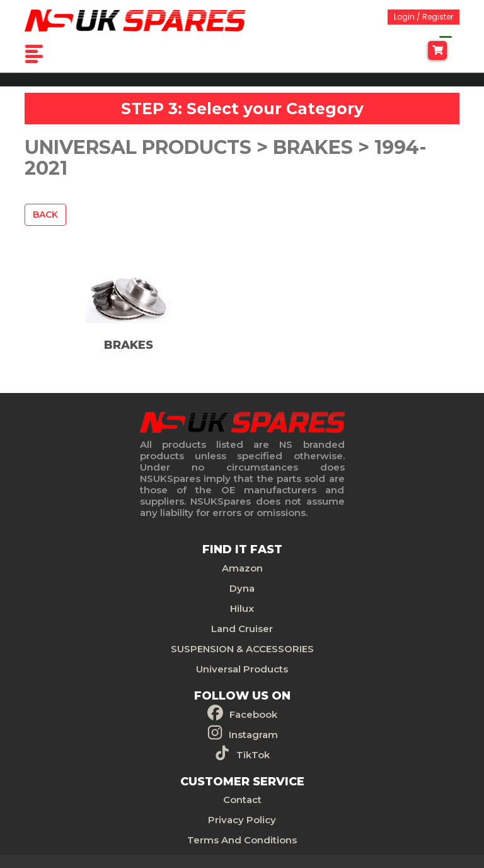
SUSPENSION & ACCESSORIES (242, 649)
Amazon (242, 568)
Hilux (242, 608)
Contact (242, 800)
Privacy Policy (242, 820)
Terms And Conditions (242, 840)
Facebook (253, 714)
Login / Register (423, 17)
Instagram (253, 735)
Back (45, 214)
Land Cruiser (242, 629)
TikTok (253, 755)
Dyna (242, 588)
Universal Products (242, 669)
